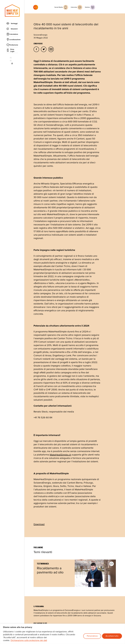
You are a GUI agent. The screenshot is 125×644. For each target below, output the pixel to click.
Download (39, 524)
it (17, 58)
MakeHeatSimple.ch (60, 455)
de (12, 58)
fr (7, 58)
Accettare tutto (112, 636)
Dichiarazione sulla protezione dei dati (29, 640)
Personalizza (92, 636)
